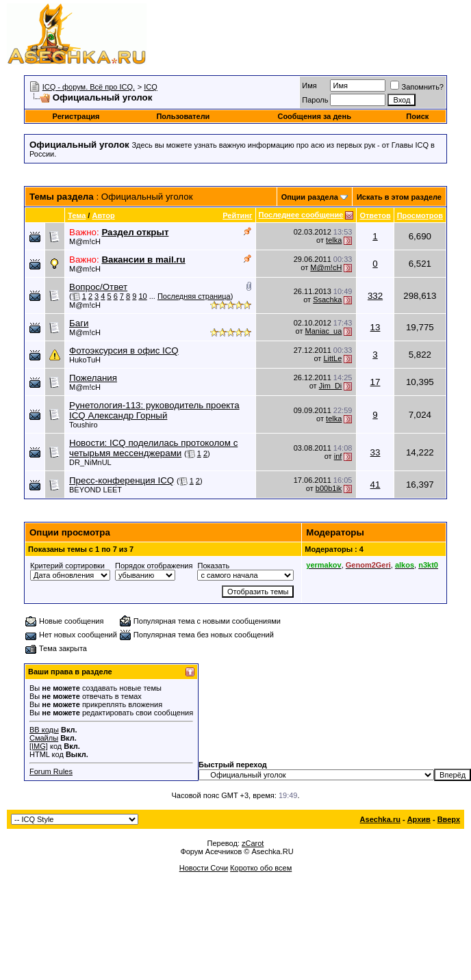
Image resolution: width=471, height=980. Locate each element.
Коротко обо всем (261, 868)
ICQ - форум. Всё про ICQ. (89, 87)
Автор (103, 215)
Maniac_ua (324, 331)
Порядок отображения (154, 566)
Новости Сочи (204, 868)
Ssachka (327, 300)
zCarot (253, 843)
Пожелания (93, 378)
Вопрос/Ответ (98, 287)
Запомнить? (417, 87)
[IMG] (39, 746)
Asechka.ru (380, 819)
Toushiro (84, 425)
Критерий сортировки (67, 566)
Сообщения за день (314, 116)
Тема (77, 215)
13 (375, 327)
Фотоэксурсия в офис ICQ (124, 350)
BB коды (44, 730)
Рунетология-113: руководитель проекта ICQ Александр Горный (154, 410)
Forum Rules (51, 771)
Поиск (417, 116)
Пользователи (183, 116)
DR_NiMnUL (90, 462)
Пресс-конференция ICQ (122, 480)
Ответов (375, 215)
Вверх (449, 819)
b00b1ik (329, 488)
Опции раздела (310, 197)
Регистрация (76, 116)
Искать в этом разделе (399, 197)
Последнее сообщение (301, 215)
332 (375, 296)
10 (142, 296)
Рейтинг (237, 215)
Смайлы (44, 738)
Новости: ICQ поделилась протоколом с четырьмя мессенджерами (153, 448)
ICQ (151, 87)
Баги (79, 323)
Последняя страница (194, 296)
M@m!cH (85, 241)
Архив (419, 819)
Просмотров (420, 215)
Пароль (315, 100)
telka (334, 240)
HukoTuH (85, 360)
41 (375, 485)
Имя (309, 85)
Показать (213, 566)
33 (375, 452)
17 (375, 382)
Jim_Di (331, 386)
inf (338, 456)
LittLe (332, 358)
